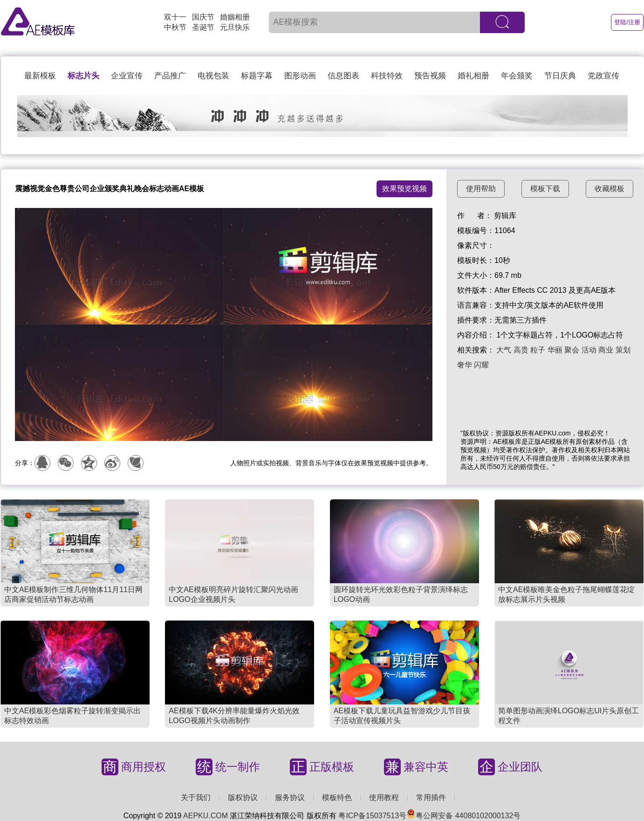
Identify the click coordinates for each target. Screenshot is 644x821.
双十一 (175, 17)
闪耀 (481, 365)
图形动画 (300, 76)
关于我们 (196, 797)
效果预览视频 (404, 189)
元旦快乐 (235, 27)
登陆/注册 (627, 22)
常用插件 (431, 797)
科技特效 (387, 76)
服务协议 (290, 797)
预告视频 (430, 76)
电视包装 (213, 76)
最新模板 (40, 76)
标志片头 (83, 76)
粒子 (538, 350)
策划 (623, 350)
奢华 (465, 365)
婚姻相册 (235, 17)
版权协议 (243, 797)
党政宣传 (603, 76)
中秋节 (175, 27)
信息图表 (343, 76)
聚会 (572, 350)
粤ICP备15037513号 (372, 816)
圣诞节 (203, 27)
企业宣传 (127, 76)
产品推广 (170, 76)
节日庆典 (560, 76)
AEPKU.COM (206, 816)
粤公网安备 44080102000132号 (463, 816)
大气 (504, 350)
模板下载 (545, 189)
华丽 (555, 350)
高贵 (521, 350)
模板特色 (337, 797)
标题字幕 (257, 76)
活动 (589, 350)
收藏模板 (610, 189)
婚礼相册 (473, 76)
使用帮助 (481, 189)
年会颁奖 (517, 76)
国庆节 (203, 17)
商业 (606, 350)
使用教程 (384, 797)
